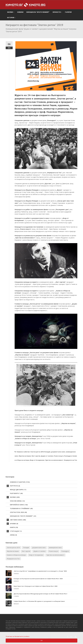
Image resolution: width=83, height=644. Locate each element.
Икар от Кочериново (37, 460)
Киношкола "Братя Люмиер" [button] (38, 12)
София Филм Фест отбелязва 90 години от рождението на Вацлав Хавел (39, 601)
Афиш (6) (13, 535)
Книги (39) (14, 527)
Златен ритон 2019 (37, 452)
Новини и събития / (23, 452)
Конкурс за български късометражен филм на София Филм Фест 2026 (38, 579)
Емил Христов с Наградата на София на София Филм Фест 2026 (35, 586)
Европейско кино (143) (19, 505)
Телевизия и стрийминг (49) (21, 508)
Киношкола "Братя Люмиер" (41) (23, 516)
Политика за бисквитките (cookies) (18, 636)
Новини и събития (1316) (20, 482)
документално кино (58, 452)
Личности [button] (57, 12)
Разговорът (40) (16, 493)
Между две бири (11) (18, 490)
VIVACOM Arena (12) (17, 501)
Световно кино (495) (16, 520)
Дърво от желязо (47, 456)
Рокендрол (68, 456)
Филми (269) (13, 497)
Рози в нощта (59, 456)
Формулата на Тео (71, 460)
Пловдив (47, 452)
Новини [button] (20, 12)
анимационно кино (55, 548)
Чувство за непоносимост (54, 460)
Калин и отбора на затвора (16, 555)
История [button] (11, 18)
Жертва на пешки (25, 456)
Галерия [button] (68, 12)
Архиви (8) (12, 524)
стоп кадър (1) (14, 531)
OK (41, 640)
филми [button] (11, 12)
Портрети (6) (13, 486)
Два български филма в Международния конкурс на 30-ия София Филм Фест (41, 594)
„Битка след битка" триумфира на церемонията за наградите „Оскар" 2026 (40, 571)
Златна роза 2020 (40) (18, 512)
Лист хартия (36, 456)
